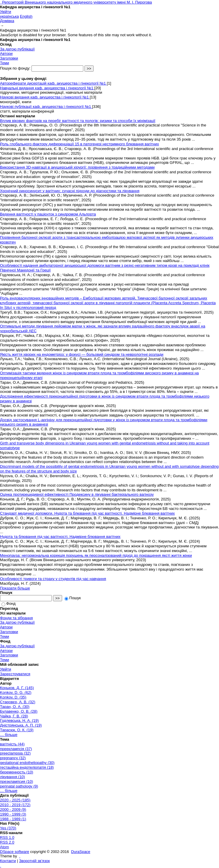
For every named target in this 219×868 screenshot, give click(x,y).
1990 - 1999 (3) (13, 814)
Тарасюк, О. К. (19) (17, 730)
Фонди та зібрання (16, 618)
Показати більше (15, 588)
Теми (5, 63)
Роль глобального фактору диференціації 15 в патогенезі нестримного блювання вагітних (79, 144)
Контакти (8, 861)
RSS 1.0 (7, 837)
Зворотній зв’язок (34, 861)
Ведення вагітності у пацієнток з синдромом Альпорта (48, 214)
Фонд (9, 603)
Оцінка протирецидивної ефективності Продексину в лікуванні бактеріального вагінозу (77, 494)
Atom (4, 847)
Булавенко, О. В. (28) (19, 711)
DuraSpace (81, 852)
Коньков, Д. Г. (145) (17, 688)
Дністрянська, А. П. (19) (21, 725)
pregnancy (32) (13, 758)
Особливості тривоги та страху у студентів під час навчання (53, 579)
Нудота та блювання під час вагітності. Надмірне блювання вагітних (60, 537)
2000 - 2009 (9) (13, 809)
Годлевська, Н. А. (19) (19, 720)
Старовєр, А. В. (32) (18, 702)
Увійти (6, 12)
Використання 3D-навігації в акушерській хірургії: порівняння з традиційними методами (77, 167)
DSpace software (15, 852)
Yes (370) (8, 828)
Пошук (73, 598)
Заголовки (9, 58)
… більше (9, 735)
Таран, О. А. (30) (15, 707)
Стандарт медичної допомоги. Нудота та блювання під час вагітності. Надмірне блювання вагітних (87, 513)
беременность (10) (17, 772)
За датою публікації (17, 49)
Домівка (7, 21)
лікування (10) (13, 777)
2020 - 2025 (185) (15, 800)
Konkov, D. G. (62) (16, 692)
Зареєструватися (15, 674)
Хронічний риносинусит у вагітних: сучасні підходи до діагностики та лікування (70, 191)
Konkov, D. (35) (13, 697)
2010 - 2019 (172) (15, 805)
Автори (6, 53)
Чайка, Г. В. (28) (14, 716)
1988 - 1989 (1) (13, 819)
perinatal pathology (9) (19, 786)
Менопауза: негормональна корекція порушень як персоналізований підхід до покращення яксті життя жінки (96, 555)
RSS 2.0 (7, 842)
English (26, 16)
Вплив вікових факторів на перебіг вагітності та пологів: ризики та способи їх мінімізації (78, 121)
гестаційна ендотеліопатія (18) (27, 767)
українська (9, 16)
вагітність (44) (12, 744)
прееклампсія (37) (16, 749)
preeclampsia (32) (15, 753)
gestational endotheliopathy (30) (27, 763)
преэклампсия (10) (16, 781)
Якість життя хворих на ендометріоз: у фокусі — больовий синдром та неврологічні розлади (82, 354)
